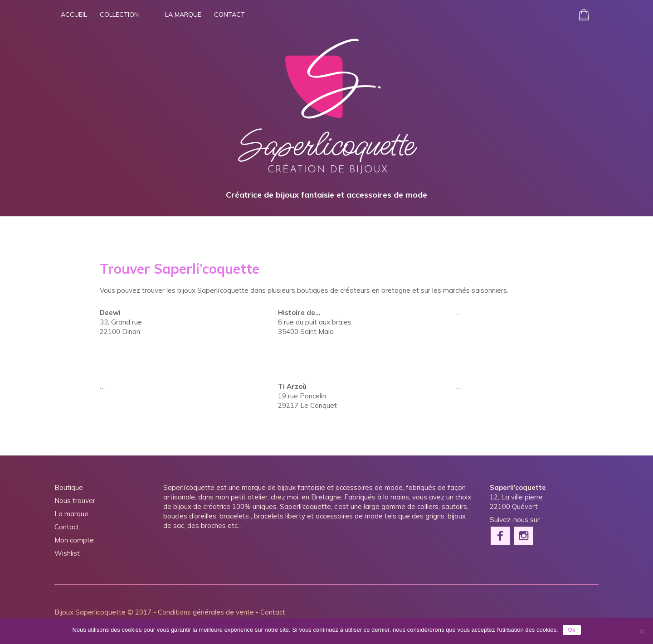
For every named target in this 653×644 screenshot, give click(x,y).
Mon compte (74, 540)
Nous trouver (75, 501)
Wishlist (67, 553)
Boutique (69, 487)
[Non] (642, 631)
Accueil (74, 15)
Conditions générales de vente (206, 612)
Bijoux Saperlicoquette (90, 612)
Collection (119, 15)
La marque (183, 15)
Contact (229, 15)
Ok (572, 630)
